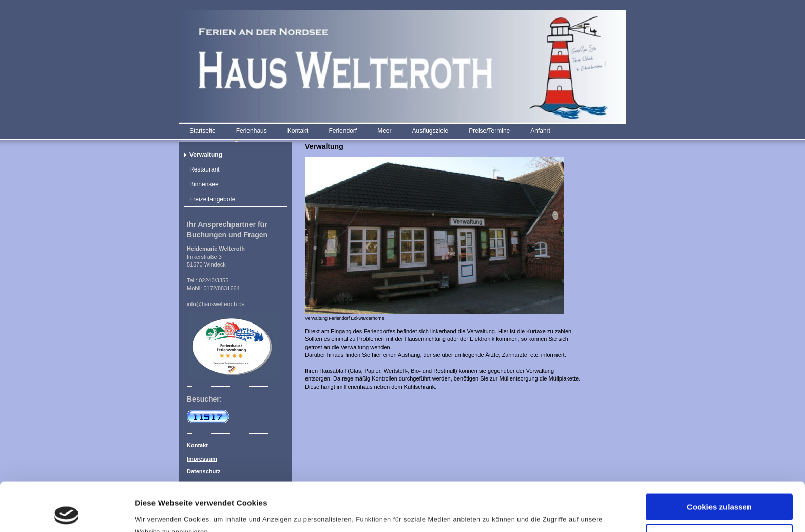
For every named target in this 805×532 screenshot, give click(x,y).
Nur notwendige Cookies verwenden (719, 492)
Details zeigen (160, 512)
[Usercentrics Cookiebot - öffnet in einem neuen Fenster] (66, 512)
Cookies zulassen (719, 458)
